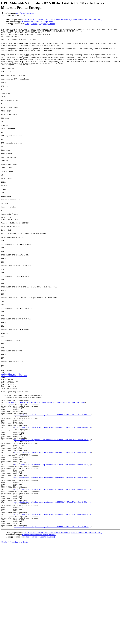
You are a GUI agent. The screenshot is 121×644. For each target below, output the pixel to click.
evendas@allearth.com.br (26, 13)
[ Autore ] (51, 24)
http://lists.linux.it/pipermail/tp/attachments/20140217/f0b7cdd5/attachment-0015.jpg (53, 597)
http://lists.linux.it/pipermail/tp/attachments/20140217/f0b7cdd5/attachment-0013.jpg (53, 567)
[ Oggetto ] (43, 24)
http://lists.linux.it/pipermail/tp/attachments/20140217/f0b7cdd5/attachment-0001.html (46, 477)
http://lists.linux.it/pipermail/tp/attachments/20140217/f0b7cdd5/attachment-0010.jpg (53, 522)
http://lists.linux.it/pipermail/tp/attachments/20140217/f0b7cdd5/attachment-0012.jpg (53, 552)
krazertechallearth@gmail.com (14, 445)
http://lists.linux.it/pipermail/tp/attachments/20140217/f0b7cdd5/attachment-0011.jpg (53, 537)
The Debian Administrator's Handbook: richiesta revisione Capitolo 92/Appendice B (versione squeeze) (63, 19)
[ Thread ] (35, 24)
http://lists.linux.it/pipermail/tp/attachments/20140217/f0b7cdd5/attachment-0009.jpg (53, 507)
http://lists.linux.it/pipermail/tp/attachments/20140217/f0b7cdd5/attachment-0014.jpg (53, 582)
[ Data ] (27, 24)
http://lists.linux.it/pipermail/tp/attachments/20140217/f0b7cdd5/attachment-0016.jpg (53, 612)
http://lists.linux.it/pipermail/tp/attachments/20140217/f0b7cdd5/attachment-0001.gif (53, 492)
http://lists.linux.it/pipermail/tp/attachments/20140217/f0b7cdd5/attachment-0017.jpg (53, 627)
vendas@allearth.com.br (11, 443)
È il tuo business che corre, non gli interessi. (39, 22)
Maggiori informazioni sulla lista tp (14, 642)
